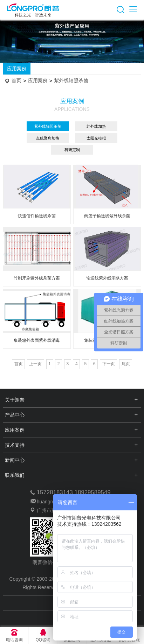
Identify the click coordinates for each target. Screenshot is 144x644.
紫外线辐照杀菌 (71, 81)
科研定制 (72, 150)
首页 (16, 81)
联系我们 (15, 475)
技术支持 (15, 445)
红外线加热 (96, 126)
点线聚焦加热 (48, 138)
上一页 (35, 364)
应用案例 (17, 69)
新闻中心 (15, 460)
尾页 (126, 364)
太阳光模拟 (96, 138)
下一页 (109, 364)
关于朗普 (15, 400)
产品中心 (15, 415)
